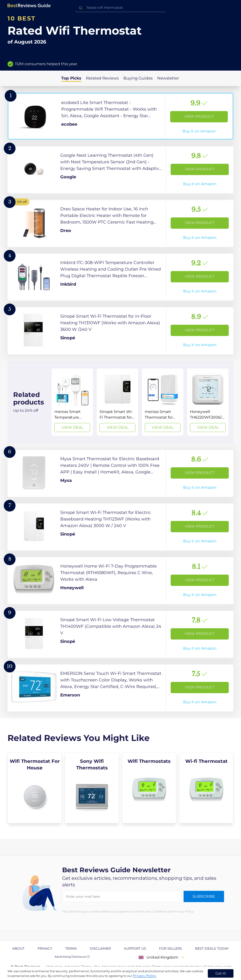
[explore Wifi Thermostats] (149, 788)
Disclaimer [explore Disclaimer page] (100, 948)
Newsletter (168, 78)
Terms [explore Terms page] (71, 948)
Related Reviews (102, 78)
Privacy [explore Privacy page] (45, 948)
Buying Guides (138, 78)
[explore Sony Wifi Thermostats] (92, 788)
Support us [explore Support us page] (135, 948)
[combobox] (120, 8)
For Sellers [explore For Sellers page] (171, 948)
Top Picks (71, 78)
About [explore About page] (18, 948)
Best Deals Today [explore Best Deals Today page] (212, 948)
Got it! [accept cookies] (221, 973)
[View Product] (120, 116)
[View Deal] (72, 402)
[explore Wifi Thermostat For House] (35, 788)
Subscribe (204, 896)
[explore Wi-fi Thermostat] (206, 788)
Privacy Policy (145, 976)
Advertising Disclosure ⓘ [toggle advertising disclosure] (72, 957)
